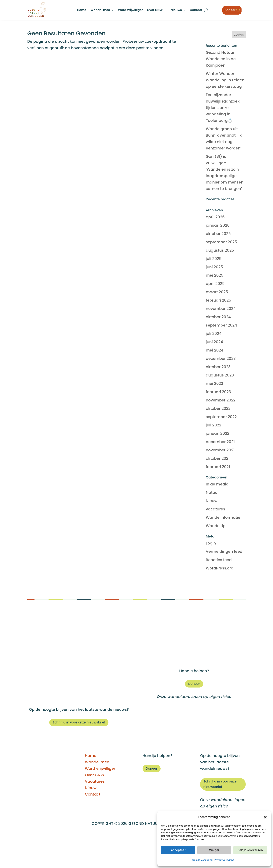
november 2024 (221, 309)
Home (82, 10)
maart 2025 (217, 292)
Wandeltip (216, 526)
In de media (217, 484)
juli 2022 (214, 425)
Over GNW (155, 10)
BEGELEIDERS (113, 836)
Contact (196, 10)
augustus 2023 (220, 375)
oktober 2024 (218, 317)
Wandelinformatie (223, 517)
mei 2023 (215, 383)
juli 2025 (214, 259)
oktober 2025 (218, 234)
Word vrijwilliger (130, 10)
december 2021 (220, 442)
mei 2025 (215, 275)
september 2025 (222, 242)
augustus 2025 (220, 250)
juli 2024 (214, 334)
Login (211, 543)
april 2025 (215, 284)
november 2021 (220, 450)
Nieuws (176, 10)
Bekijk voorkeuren (250, 850)
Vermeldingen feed (224, 551)
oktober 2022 (218, 408)
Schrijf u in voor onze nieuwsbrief (79, 722)
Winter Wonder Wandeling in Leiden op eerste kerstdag (225, 80)
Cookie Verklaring (202, 860)
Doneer (230, 10)
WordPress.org (220, 568)
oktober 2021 (218, 458)
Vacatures (194, 646)
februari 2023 (218, 392)
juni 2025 (214, 267)
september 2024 (222, 325)
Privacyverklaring (224, 860)
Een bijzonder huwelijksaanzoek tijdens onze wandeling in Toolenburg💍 (223, 108)
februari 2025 (219, 300)
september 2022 (221, 417)
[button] (265, 817)
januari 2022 (218, 433)
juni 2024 (215, 342)
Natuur (212, 492)
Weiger (214, 850)
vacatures (216, 509)
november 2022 (221, 400)
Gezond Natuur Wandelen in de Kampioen (221, 59)
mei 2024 (215, 350)
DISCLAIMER (86, 836)
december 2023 (221, 359)
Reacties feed (219, 560)
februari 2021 (218, 467)
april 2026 (215, 217)
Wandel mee (100, 10)
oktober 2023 (218, 367)
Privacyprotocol (155, 848)
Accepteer (178, 850)
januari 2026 (218, 225)
